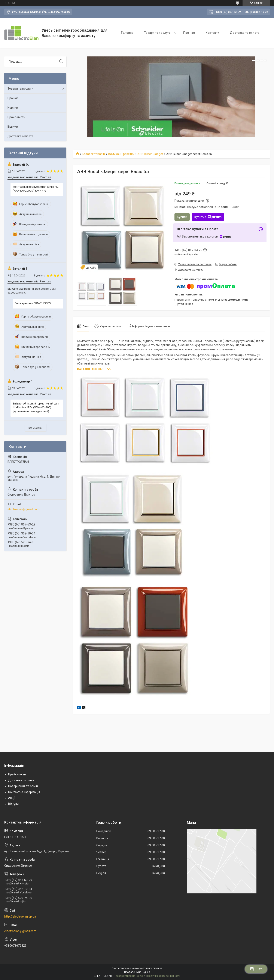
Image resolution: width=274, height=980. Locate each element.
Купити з (208, 217)
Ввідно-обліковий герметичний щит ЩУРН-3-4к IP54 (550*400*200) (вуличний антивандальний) (36, 407)
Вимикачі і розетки (121, 154)
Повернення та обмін (23, 786)
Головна (127, 33)
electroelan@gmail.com (24, 509)
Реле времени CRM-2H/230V (33, 303)
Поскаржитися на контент (130, 976)
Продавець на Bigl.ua (137, 972)
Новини (13, 108)
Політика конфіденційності (164, 976)
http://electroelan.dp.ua (20, 917)
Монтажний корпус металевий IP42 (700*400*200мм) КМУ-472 (36, 189)
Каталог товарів (93, 154)
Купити (182, 217)
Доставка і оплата (20, 136)
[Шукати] (61, 62)
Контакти (212, 33)
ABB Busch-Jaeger (150, 154)
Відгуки (13, 127)
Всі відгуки (35, 428)
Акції (12, 798)
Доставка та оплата (245, 33)
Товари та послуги (157, 33)
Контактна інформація (24, 792)
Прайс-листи (16, 117)
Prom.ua (158, 968)
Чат (256, 969)
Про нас (189, 33)
